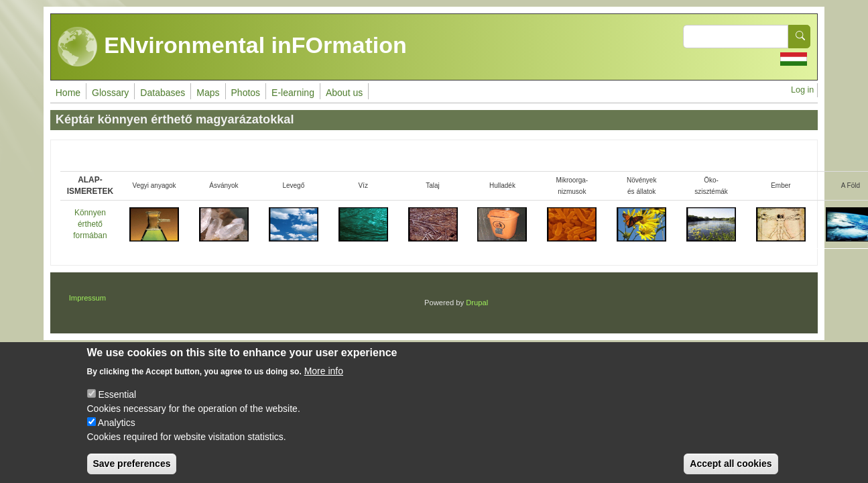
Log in (802, 90)
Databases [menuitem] (163, 93)
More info (324, 380)
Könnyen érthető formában (90, 224)
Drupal (477, 303)
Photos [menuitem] (246, 93)
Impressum (87, 298)
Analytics (117, 431)
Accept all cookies (731, 472)
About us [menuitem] (344, 93)
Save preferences (132, 472)
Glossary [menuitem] (110, 93)
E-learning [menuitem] (293, 93)
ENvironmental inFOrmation (232, 47)
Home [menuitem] (68, 93)
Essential (117, 403)
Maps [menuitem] (208, 93)
